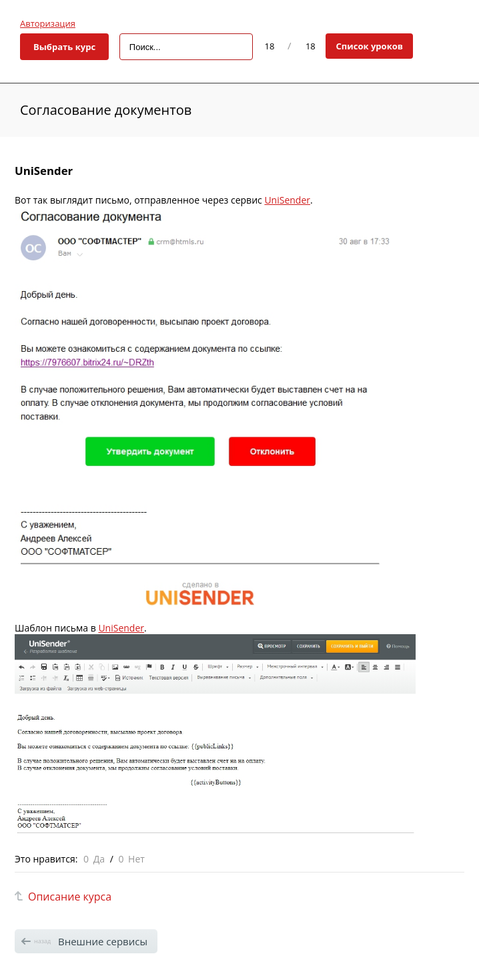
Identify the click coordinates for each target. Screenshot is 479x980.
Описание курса (70, 897)
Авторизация (48, 23)
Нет (136, 859)
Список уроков (369, 46)
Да (99, 859)
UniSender (287, 200)
